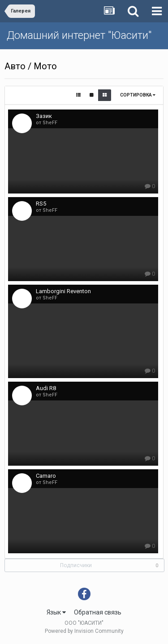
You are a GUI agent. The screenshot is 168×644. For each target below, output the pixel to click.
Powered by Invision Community (84, 631)
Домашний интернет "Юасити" (79, 35)
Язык (56, 612)
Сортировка (138, 95)
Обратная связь (98, 612)
